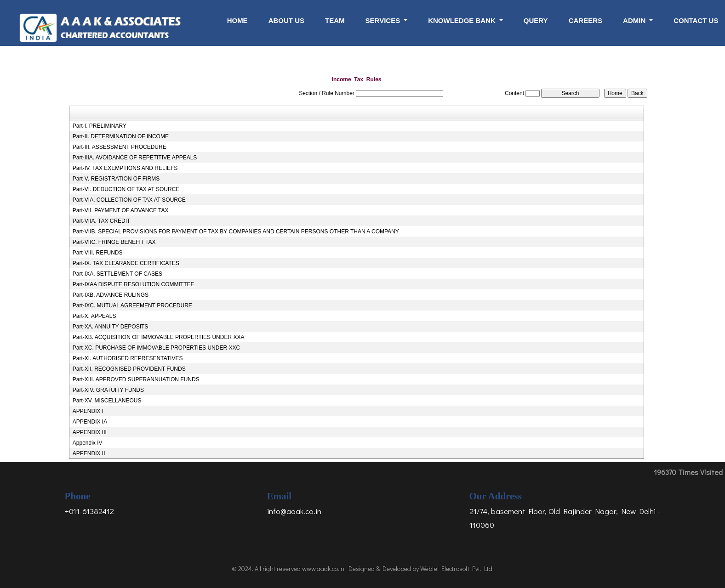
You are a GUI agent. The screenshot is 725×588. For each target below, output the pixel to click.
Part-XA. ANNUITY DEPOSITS (110, 327)
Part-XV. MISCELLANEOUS (107, 401)
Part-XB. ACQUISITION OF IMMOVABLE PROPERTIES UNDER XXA (159, 337)
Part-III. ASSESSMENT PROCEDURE (120, 147)
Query (536, 20)
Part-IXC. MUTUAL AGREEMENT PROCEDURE (132, 305)
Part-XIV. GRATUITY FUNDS (108, 390)
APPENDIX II (89, 453)
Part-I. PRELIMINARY (100, 126)
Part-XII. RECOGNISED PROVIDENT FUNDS (129, 369)
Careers (585, 20)
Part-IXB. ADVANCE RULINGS (111, 295)
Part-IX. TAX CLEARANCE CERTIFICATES (126, 263)
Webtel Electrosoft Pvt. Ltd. (457, 568)
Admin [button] (635, 20)
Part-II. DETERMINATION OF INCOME (121, 136)
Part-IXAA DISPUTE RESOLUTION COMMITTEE (134, 284)
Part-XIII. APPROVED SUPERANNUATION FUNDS (136, 379)
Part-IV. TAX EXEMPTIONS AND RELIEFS (125, 168)
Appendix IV (88, 443)
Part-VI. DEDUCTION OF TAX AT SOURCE (126, 189)
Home (237, 20)
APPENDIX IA (90, 422)
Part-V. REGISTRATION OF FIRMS (116, 179)
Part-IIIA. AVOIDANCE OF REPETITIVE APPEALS (135, 158)
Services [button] (384, 20)
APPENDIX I (88, 411)
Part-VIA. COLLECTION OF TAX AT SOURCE (129, 200)
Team (335, 20)
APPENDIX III (90, 432)
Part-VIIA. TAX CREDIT (102, 221)
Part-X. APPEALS (94, 316)
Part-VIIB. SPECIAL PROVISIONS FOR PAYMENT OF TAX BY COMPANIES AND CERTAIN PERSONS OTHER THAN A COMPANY (236, 232)
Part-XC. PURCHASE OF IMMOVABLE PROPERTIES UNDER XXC (156, 348)
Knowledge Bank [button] (463, 20)
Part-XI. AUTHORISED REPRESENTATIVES (128, 358)
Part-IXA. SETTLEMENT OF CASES (117, 274)
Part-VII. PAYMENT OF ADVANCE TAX (121, 210)
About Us (286, 20)
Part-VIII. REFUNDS (98, 253)
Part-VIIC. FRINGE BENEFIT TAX (114, 242)
